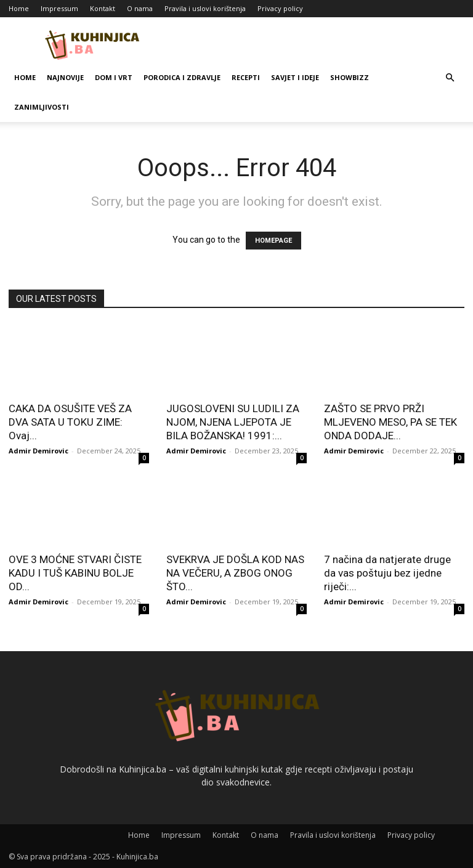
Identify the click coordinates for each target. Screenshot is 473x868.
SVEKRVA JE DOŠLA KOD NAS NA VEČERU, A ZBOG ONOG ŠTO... (235, 573)
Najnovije (65, 77)
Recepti (246, 77)
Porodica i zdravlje (182, 77)
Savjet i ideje (295, 77)
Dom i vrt (114, 77)
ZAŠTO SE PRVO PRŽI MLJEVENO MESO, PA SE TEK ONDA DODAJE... (390, 422)
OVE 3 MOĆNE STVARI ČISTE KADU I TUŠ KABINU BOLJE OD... (75, 573)
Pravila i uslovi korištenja (205, 8)
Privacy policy (280, 8)
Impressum (59, 8)
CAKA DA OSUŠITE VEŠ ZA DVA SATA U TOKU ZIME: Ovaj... (70, 422)
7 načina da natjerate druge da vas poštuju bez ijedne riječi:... (387, 573)
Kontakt (103, 8)
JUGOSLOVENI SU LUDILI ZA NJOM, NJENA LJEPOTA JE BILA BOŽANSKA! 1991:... (233, 422)
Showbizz (350, 77)
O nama (140, 8)
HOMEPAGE (273, 241)
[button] (450, 78)
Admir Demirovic (38, 451)
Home (19, 8)
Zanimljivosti (42, 107)
